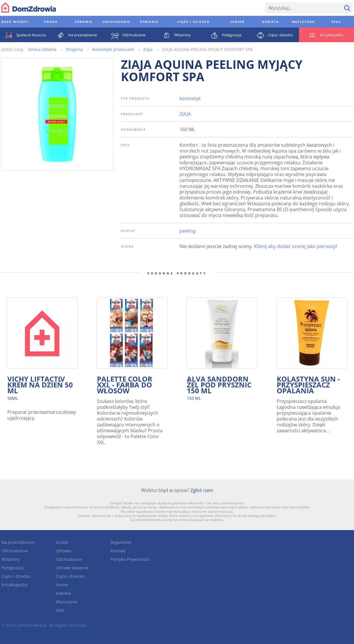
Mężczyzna (67, 602)
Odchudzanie (15, 551)
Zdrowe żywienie (72, 568)
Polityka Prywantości (130, 559)
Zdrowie (64, 551)
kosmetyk (190, 98)
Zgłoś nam (202, 490)
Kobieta (63, 593)
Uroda (62, 542)
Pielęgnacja (13, 568)
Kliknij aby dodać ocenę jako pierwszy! (295, 246)
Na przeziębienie (18, 542)
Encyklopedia (14, 585)
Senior (62, 585)
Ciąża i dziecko (16, 576)
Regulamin (121, 542)
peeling (188, 231)
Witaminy (11, 559)
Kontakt (118, 551)
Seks (60, 610)
